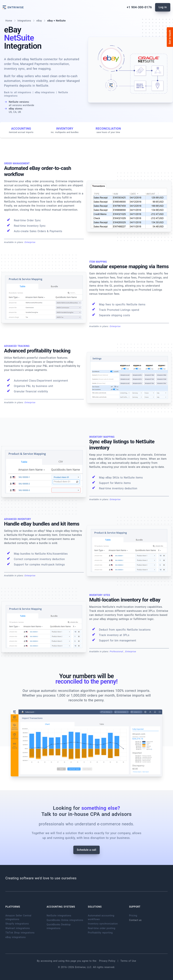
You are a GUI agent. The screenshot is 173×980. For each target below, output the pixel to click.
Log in (163, 7)
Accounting (21, 130)
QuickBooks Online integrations (65, 920)
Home (9, 21)
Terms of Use (128, 961)
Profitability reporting (100, 933)
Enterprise (30, 242)
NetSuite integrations (59, 916)
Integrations (24, 21)
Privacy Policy (108, 961)
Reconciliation (108, 130)
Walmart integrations (18, 928)
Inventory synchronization (103, 924)
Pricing (133, 916)
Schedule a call (87, 850)
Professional (117, 651)
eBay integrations (45, 92)
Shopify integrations (17, 924)
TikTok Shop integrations (20, 933)
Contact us (135, 920)
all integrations (23, 92)
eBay (39, 21)
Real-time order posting (102, 928)
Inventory (65, 130)
